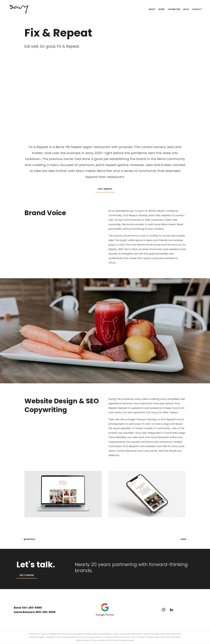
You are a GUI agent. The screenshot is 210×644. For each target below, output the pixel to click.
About (152, 9)
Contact (197, 9)
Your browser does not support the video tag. (105, 97)
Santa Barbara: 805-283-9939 (35, 612)
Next (185, 539)
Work (162, 9)
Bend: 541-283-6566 (28, 608)
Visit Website (105, 189)
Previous (28, 539)
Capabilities (174, 9)
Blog (186, 9)
